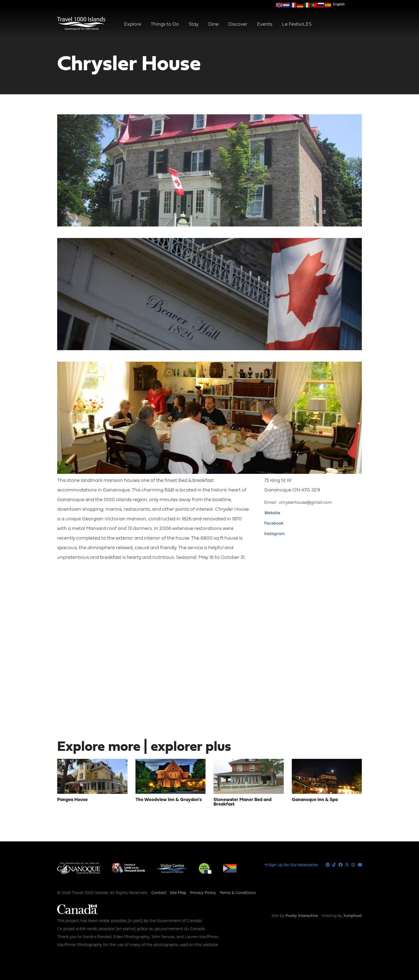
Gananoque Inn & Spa (315, 800)
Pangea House (72, 800)
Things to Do (165, 24)
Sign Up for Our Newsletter (293, 865)
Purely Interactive (302, 916)
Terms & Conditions (238, 893)
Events (265, 24)
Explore (133, 24)
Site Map (178, 893)
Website (272, 513)
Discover (238, 24)
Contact (159, 893)
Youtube (360, 865)
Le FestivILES (297, 24)
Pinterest (328, 865)
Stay (194, 24)
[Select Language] (347, 4)
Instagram (274, 534)
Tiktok (334, 865)
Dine (213, 24)
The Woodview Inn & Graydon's (169, 800)
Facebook (274, 524)
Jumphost (352, 916)
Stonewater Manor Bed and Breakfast (243, 802)
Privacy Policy (203, 893)
